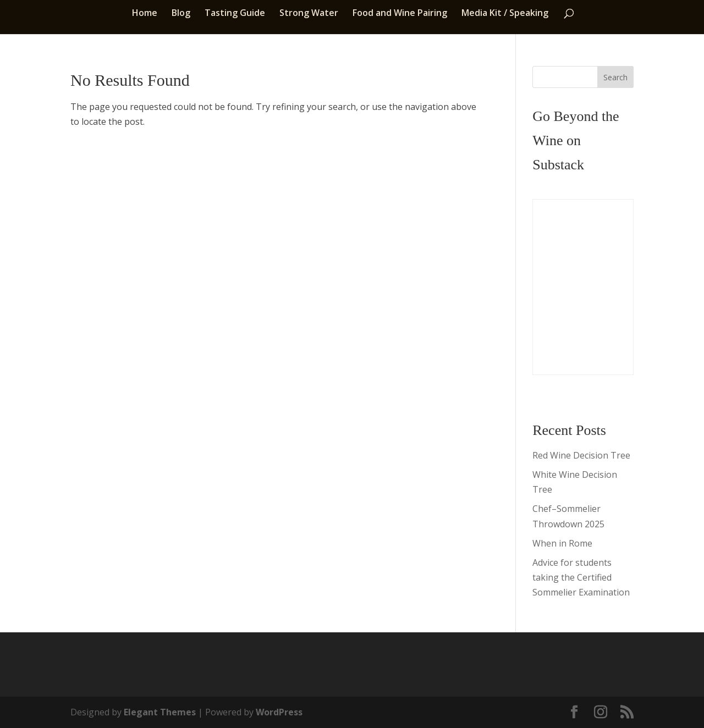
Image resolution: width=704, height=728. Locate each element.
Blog (181, 14)
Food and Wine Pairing (400, 14)
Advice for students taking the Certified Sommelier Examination (581, 577)
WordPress (279, 712)
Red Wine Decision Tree (581, 455)
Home (145, 14)
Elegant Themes (160, 712)
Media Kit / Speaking (505, 14)
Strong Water (309, 14)
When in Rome (562, 543)
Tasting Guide (235, 14)
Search (615, 77)
